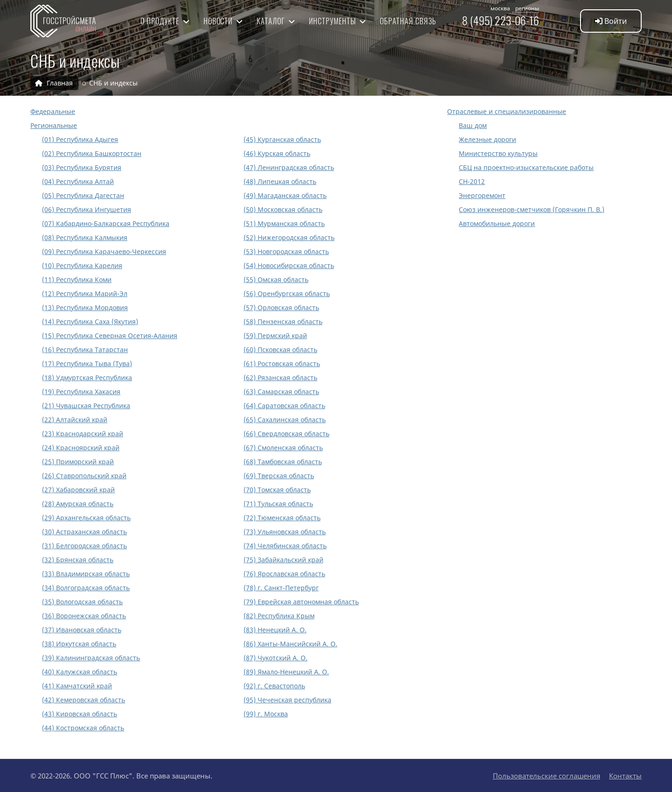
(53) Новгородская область (286, 251)
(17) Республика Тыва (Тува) (87, 364)
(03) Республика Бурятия (82, 167)
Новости (219, 21)
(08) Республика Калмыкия (85, 237)
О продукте (161, 21)
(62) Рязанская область (280, 378)
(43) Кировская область (80, 714)
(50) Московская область (283, 209)
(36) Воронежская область (84, 616)
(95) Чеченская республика (287, 700)
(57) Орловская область (281, 308)
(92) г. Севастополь (274, 686)
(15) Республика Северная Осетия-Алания (110, 336)
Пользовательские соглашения (546, 776)
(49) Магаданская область (285, 195)
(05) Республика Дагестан (83, 195)
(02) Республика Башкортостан (92, 153)
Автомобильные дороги (497, 223)
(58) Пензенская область (283, 322)
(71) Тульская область (278, 504)
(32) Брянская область (78, 560)
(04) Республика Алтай (78, 181)
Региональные (54, 125)
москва (500, 8)
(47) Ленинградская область (289, 167)
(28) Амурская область (78, 504)
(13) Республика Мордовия (85, 308)
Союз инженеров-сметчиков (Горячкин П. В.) (532, 209)
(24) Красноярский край (81, 448)
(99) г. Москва (266, 714)
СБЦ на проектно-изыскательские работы (526, 167)
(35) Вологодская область (82, 602)
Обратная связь (408, 21)
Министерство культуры (498, 153)
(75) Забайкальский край (283, 560)
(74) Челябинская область (285, 546)
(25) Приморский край (78, 462)
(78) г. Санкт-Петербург (281, 588)
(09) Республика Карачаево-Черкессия (104, 251)
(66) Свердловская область (287, 434)
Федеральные (53, 111)
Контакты (625, 776)
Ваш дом (473, 125)
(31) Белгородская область (84, 546)
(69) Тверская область (279, 476)
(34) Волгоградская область (86, 588)
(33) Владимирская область (86, 574)
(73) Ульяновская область (285, 532)
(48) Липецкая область (280, 181)
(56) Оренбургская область (287, 293)
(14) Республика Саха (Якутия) (90, 322)
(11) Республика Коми (77, 279)
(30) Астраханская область (84, 532)
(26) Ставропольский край (84, 476)
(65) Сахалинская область (285, 420)
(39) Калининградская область (91, 658)
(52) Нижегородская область (289, 237)
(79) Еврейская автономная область (301, 602)
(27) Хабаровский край (78, 490)
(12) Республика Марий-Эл (85, 293)
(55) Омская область (276, 279)
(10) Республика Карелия (82, 265)
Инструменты (333, 21)
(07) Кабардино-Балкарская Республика (106, 223)
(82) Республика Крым (279, 616)
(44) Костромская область (83, 728)
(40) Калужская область (80, 672)
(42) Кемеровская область (84, 700)
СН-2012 (472, 181)
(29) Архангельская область (86, 518)
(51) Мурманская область (284, 223)
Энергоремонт (482, 195)
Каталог (272, 21)
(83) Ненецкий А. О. (275, 630)
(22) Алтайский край (75, 420)
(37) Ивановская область (82, 630)
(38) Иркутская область (79, 644)
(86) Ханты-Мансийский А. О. (290, 644)
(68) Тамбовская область (283, 462)
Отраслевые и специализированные (507, 111)
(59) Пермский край (275, 336)
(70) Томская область (277, 490)
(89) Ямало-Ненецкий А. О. (286, 672)
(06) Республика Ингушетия (87, 209)
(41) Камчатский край (77, 686)
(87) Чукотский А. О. (276, 658)
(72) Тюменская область (282, 518)
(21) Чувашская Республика (86, 406)
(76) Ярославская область (284, 574)
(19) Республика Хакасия (81, 392)
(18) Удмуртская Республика (87, 378)
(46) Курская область (277, 153)
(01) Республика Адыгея (80, 139)
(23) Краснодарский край (83, 434)
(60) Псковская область (280, 350)
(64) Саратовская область (284, 406)
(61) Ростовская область (282, 364)
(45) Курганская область (282, 139)
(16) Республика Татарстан (85, 350)
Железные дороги (487, 139)
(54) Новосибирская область (289, 265)
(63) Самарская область (281, 392)
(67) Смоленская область (283, 448)
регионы (527, 8)
